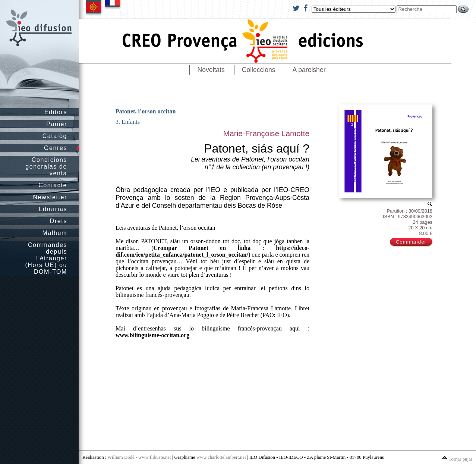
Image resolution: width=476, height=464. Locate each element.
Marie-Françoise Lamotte (266, 133)
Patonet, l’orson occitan (146, 111)
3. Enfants (128, 122)
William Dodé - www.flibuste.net (139, 457)
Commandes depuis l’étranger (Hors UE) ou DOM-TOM (46, 258)
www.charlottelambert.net (221, 457)
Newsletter (50, 197)
